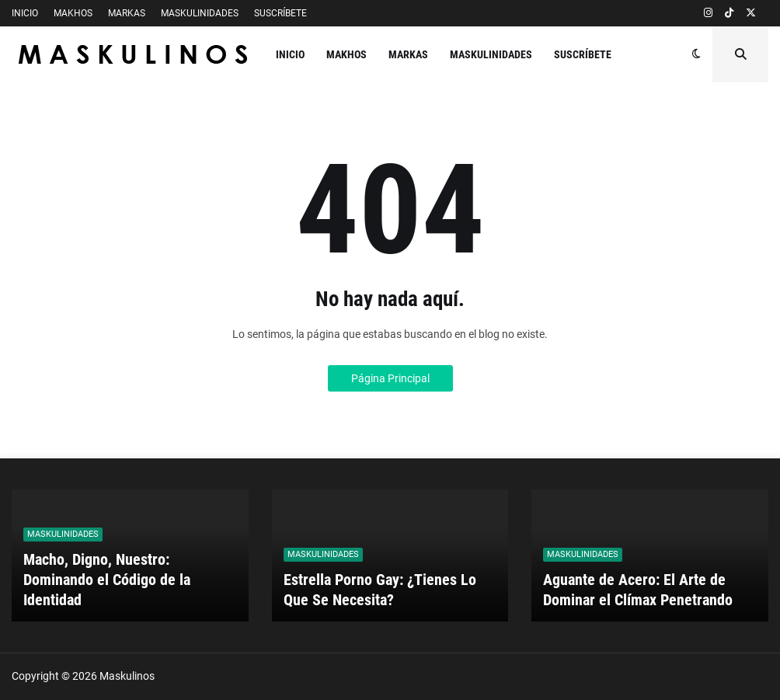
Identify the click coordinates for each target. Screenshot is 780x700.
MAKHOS (73, 13)
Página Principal (390, 378)
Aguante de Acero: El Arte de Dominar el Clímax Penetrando (638, 590)
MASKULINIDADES (200, 13)
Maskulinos (127, 676)
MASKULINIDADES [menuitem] (491, 54)
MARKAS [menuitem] (408, 54)
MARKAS (127, 13)
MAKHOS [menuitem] (346, 54)
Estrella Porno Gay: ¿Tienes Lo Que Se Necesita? (380, 590)
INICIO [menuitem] (290, 54)
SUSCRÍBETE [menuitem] (583, 54)
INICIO (25, 13)
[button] (696, 54)
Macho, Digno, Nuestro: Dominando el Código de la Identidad (107, 580)
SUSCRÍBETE (280, 13)
